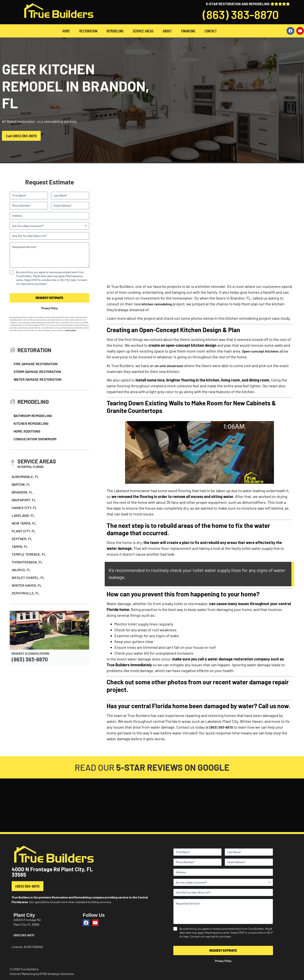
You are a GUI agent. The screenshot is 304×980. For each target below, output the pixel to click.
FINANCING (188, 31)
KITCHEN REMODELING (31, 423)
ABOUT (167, 31)
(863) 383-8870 (241, 14)
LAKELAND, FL (23, 515)
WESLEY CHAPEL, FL (28, 578)
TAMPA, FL (20, 546)
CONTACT (211, 31)
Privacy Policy (50, 308)
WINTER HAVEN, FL (27, 585)
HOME (66, 31)
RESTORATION (88, 31)
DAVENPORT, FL (24, 500)
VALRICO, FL (21, 570)
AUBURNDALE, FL (25, 477)
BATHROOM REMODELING (33, 416)
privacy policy (71, 330)
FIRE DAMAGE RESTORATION (36, 364)
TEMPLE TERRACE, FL (29, 554)
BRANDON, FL (22, 492)
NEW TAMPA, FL (24, 523)
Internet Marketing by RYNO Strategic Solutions (42, 974)
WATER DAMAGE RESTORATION (38, 379)
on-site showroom (169, 366)
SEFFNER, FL (22, 539)
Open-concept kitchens (260, 351)
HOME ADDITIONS (27, 431)
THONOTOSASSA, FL (27, 562)
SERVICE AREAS (143, 31)
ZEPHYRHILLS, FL (25, 593)
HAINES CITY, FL (24, 508)
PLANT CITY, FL (24, 531)
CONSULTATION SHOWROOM (35, 439)
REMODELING (115, 31)
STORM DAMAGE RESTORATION (37, 372)
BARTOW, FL (21, 484)
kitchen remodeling (157, 304)
